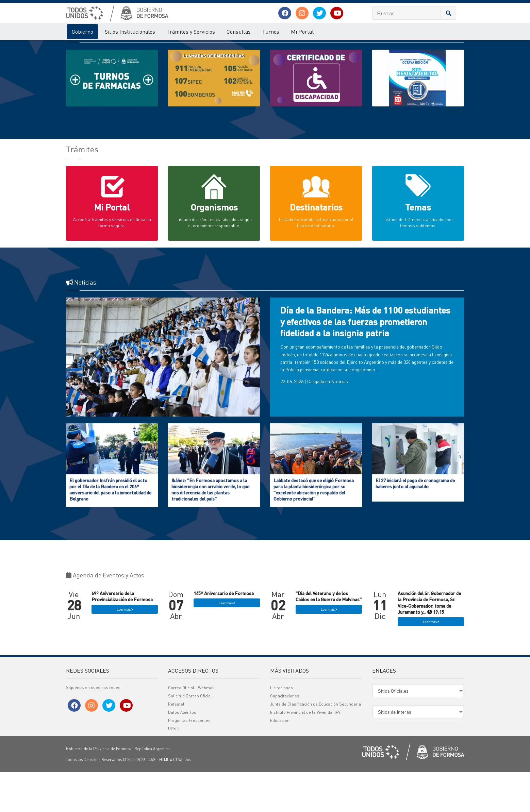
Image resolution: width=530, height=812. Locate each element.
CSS (152, 800)
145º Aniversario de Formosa (224, 633)
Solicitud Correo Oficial (190, 736)
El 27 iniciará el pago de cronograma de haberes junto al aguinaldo (415, 523)
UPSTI (174, 769)
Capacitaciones (285, 736)
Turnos (271, 31)
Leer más (125, 649)
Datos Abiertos (182, 752)
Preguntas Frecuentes (189, 760)
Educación (280, 760)
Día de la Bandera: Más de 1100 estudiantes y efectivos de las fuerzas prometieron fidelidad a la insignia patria (365, 362)
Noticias (339, 421)
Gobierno (82, 31)
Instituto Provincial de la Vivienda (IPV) (306, 752)
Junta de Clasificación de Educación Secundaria (316, 744)
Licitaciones (281, 728)
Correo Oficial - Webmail (191, 728)
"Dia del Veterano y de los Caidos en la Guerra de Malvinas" (329, 636)
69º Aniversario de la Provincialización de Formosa (122, 636)
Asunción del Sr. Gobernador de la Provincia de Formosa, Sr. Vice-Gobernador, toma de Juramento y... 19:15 (429, 642)
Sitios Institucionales (130, 31)
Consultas (239, 31)
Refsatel (176, 744)
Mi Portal (302, 31)
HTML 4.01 (168, 800)
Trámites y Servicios (191, 31)
